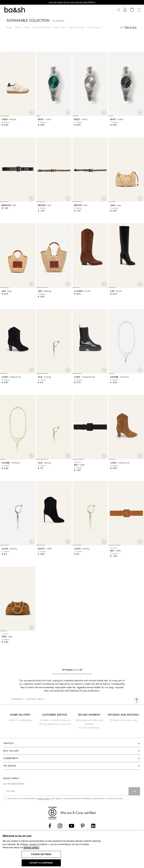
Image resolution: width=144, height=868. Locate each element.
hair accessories (76, 27)
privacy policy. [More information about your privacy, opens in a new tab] (31, 847)
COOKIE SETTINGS (41, 854)
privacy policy (44, 798)
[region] (72, 850)
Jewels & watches (41, 27)
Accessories (17, 699)
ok (134, 791)
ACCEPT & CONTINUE (41, 863)
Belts (27, 27)
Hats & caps (59, 27)
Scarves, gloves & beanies (100, 27)
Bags (9, 27)
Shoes (18, 27)
